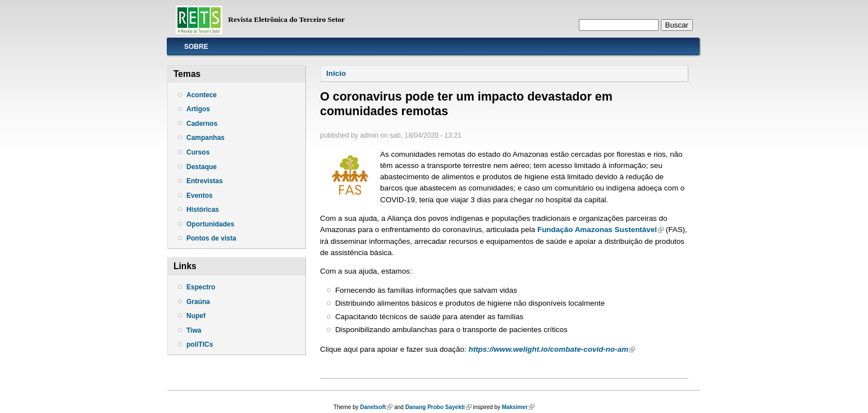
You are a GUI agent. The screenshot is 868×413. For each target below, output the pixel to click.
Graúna (198, 302)
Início (336, 73)
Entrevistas (205, 181)
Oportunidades (210, 224)
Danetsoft (376, 407)
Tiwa (194, 330)
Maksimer (518, 407)
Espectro (201, 287)
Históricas (203, 210)
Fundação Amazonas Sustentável (600, 230)
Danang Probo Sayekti (438, 407)
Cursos (198, 152)
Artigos (198, 109)
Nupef (196, 316)
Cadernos (202, 124)
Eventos (200, 196)
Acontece (202, 95)
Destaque (202, 167)
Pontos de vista (211, 238)
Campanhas (205, 138)
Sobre (196, 47)
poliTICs (200, 344)
